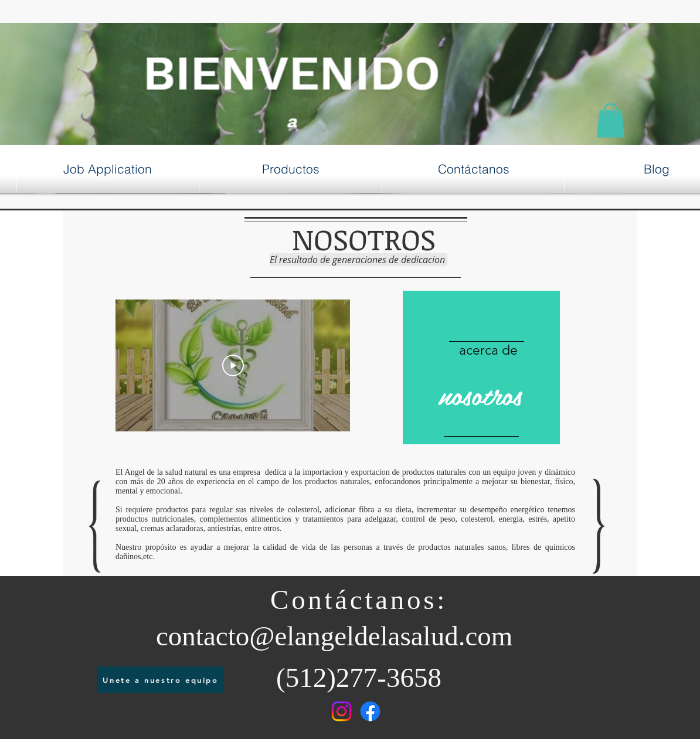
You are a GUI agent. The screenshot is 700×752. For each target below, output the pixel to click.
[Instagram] (341, 711)
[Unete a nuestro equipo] (161, 680)
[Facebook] (370, 711)
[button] (611, 120)
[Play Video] (233, 365)
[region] (481, 368)
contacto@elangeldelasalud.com (334, 636)
